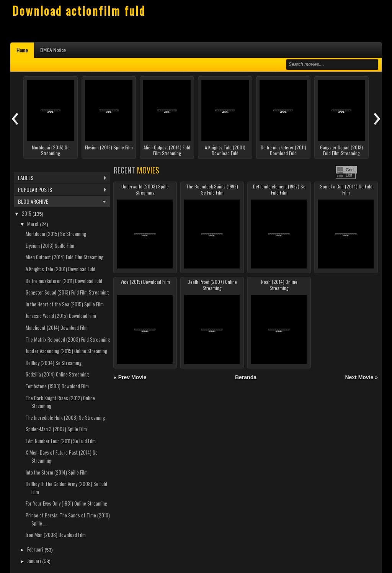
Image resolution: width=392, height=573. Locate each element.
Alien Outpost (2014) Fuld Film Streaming (167, 150)
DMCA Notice (53, 50)
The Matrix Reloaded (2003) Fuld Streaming (68, 339)
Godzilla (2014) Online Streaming (57, 374)
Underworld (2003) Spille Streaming (145, 189)
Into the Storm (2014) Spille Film (57, 472)
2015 (27, 213)
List (349, 175)
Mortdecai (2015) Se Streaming (51, 150)
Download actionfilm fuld (79, 11)
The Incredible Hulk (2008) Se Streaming (65, 417)
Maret (33, 224)
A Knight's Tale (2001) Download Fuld (225, 150)
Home (22, 50)
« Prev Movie (130, 377)
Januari (35, 561)
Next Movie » (361, 377)
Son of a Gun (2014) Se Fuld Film (346, 189)
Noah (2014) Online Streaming (279, 285)
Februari (36, 549)
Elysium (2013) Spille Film (109, 147)
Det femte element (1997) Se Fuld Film (279, 189)
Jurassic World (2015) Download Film (61, 316)
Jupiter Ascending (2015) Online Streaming (66, 351)
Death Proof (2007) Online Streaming (212, 285)
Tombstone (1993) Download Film (57, 386)
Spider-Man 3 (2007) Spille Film (56, 429)
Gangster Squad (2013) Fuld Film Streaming (341, 150)
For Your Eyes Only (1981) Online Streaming (66, 503)
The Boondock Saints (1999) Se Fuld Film (212, 189)
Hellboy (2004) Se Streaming (54, 363)
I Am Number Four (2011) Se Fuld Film (61, 441)
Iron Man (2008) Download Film (56, 535)
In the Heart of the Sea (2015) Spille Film (65, 304)
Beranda (246, 377)
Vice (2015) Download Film (145, 282)
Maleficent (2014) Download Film (57, 327)
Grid (350, 170)
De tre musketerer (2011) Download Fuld (283, 150)
